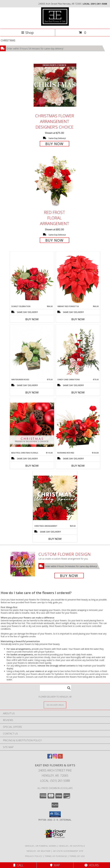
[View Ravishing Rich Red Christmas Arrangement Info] (78, 425)
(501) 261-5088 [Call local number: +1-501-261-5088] (99, 4)
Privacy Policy (34, 856)
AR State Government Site (68, 851)
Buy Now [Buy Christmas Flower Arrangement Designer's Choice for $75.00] (54, 144)
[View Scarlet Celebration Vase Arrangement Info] (32, 278)
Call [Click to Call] (18, 865)
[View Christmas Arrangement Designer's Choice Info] (55, 498)
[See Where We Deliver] (55, 705)
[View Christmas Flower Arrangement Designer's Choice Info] (55, 85)
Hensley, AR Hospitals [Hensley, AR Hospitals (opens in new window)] (72, 846)
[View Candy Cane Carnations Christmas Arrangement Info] (78, 351)
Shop (27, 32)
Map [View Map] (55, 865)
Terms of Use (77, 856)
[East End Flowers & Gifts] (55, 25)
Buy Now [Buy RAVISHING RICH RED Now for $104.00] (78, 466)
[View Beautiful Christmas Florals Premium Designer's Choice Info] (32, 425)
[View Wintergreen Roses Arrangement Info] (32, 352)
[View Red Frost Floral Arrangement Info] (55, 182)
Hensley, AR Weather (39, 851)
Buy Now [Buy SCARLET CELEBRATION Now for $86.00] (32, 319)
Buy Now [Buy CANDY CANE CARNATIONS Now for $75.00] (78, 392)
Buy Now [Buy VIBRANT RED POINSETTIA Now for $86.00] (78, 319)
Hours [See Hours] (92, 865)
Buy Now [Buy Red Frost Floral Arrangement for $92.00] (54, 240)
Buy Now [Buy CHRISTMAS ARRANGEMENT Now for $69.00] (55, 539)
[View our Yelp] (60, 758)
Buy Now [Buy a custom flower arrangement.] (69, 576)
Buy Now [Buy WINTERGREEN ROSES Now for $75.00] (32, 392)
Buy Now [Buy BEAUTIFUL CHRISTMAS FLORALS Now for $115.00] (32, 466)
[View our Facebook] (50, 758)
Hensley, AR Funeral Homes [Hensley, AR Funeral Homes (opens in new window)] (41, 846)
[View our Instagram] (55, 758)
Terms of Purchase (56, 856)
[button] (55, 814)
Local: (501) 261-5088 (55, 781)
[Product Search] (55, 688)
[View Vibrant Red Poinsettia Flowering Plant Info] (78, 278)
